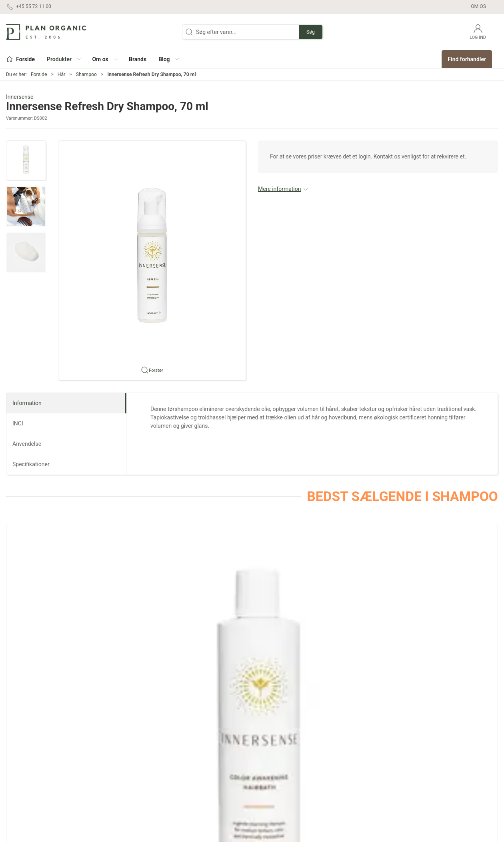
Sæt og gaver (273, 735)
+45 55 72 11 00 (26, 766)
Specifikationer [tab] (31, 464)
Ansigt (184, 735)
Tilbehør (186, 792)
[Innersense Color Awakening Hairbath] (53, 570)
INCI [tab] (18, 423)
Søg (311, 32)
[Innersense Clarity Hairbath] (352, 570)
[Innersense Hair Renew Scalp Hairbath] (451, 570)
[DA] (46, 32)
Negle (183, 770)
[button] (63, 59)
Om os (478, 6)
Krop (181, 758)
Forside (39, 74)
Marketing (269, 758)
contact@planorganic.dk (36, 774)
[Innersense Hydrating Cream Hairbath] (252, 570)
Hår (62, 74)
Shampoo (86, 74)
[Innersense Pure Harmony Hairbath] (152, 570)
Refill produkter (275, 770)
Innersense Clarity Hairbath (346, 625)
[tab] (241, 668)
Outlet (264, 747)
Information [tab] (27, 403)
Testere (266, 781)
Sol (180, 781)
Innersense (20, 97)
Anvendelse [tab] (27, 444)
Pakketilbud (271, 792)
